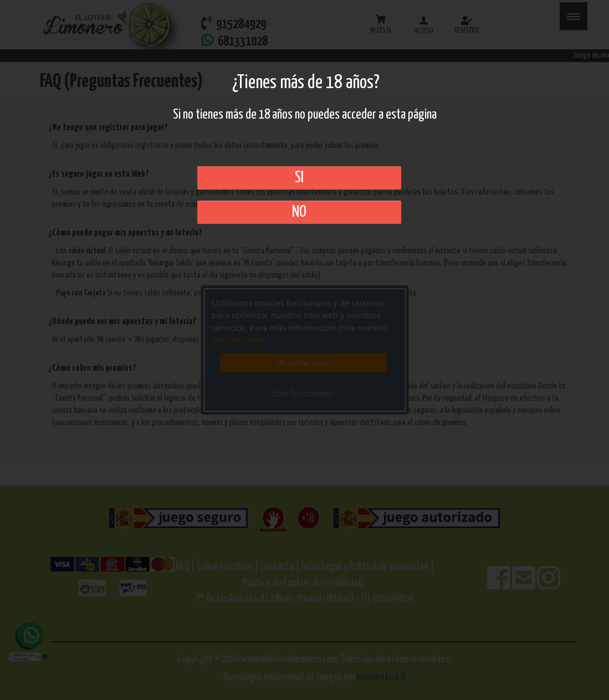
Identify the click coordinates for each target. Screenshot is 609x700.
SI (299, 178)
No (299, 212)
